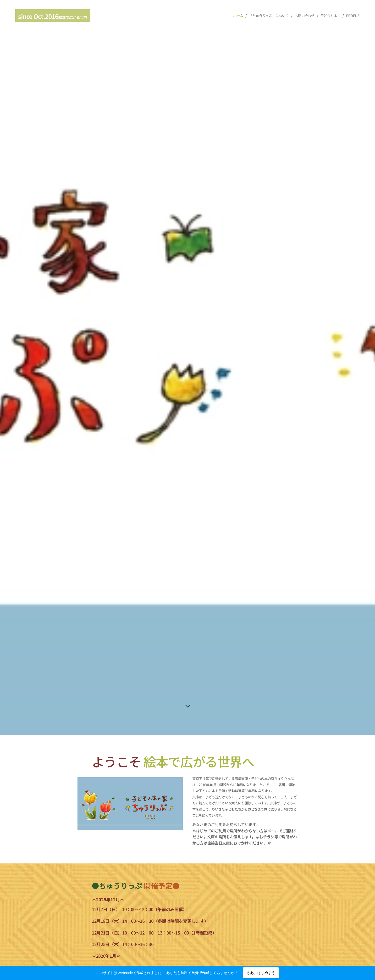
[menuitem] (238, 16)
